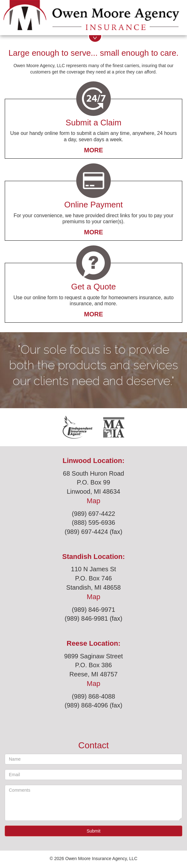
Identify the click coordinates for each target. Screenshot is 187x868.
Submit (94, 831)
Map (93, 501)
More (94, 150)
